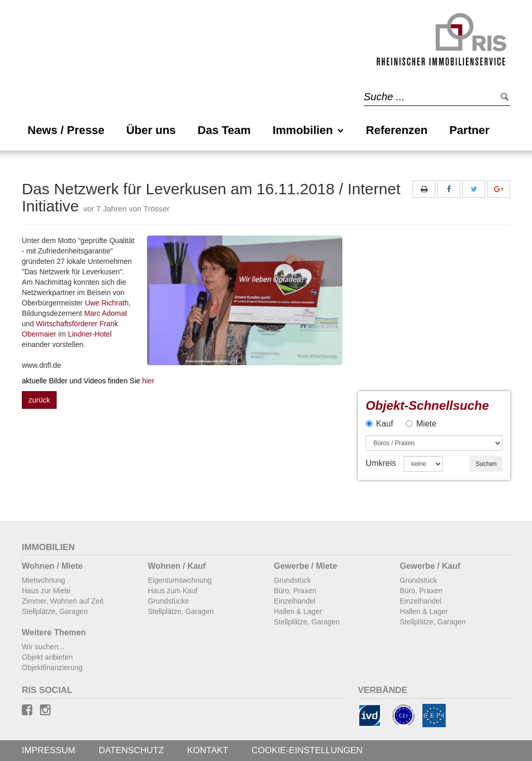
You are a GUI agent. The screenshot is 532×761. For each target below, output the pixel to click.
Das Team (224, 130)
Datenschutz (131, 750)
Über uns (151, 130)
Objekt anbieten (47, 657)
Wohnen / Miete (52, 566)
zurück (39, 400)
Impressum (49, 750)
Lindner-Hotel (90, 334)
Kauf (380, 424)
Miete (421, 424)
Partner (469, 130)
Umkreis (381, 463)
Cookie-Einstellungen (307, 750)
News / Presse (66, 130)
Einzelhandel (295, 601)
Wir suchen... (43, 647)
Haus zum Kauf (173, 591)
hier (88, 381)
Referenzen (397, 130)
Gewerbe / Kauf (430, 566)
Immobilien (309, 130)
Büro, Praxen (295, 591)
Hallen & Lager (298, 611)
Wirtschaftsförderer (66, 324)
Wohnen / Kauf (177, 566)
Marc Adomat (105, 313)
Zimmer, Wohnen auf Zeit (63, 601)
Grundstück (292, 580)
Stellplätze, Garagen (55, 611)
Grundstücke (169, 601)
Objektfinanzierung (52, 667)
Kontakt (208, 750)
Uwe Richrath (107, 303)
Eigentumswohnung (180, 580)
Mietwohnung (43, 580)
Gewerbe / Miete (305, 566)
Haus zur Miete (46, 591)
